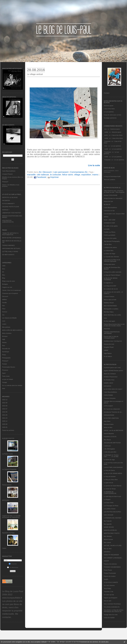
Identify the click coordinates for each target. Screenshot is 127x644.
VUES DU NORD (109, 618)
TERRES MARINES (8, 245)
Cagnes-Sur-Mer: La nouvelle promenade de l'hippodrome (11, 517)
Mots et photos (7, 333)
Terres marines (7, 485)
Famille (4, 303)
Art (3, 272)
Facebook (40, 177)
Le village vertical (35, 74)
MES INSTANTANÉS (110, 306)
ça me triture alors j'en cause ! (113, 389)
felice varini (68, 175)
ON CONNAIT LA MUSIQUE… (113, 558)
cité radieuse (43, 175)
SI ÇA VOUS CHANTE (111, 582)
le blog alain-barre (109, 264)
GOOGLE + (6, 210)
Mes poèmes (6, 327)
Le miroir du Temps (110, 489)
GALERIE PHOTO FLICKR (11, 207)
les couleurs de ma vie (111, 289)
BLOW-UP (107, 204)
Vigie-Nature (108, 353)
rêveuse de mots (109, 344)
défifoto (4, 299)
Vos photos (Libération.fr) (112, 607)
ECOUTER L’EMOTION (111, 418)
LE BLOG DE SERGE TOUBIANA (111, 279)
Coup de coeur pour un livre (112, 115)
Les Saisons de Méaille (9, 318)
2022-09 (5, 403)
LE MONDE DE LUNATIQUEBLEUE (110, 493)
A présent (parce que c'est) (112, 368)
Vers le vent (107, 601)
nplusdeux (107, 552)
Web (4, 388)
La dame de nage (109, 460)
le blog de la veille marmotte (113, 272)
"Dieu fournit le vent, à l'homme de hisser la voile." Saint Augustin (114, 191)
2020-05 (5, 427)
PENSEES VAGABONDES (112, 567)
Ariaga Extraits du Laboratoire (113, 198)
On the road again (109, 321)
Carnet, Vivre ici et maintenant (12, 290)
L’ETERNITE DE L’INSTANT (113, 518)
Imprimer (53, 177)
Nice (4, 346)
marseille (31, 175)
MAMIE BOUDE (109, 527)
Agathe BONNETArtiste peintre (113, 371)
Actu (4, 269)
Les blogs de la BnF (110, 286)
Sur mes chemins (109, 585)
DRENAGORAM (109, 415)
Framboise (108, 152)
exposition (86, 175)
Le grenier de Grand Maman (113, 486)
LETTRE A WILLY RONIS (10, 252)
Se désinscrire (13, 567)
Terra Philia (107, 589)
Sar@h (106, 579)
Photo (4, 355)
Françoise (107, 141)
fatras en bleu (108, 427)
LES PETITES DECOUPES (112, 512)
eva (105, 129)
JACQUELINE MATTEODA (112, 443)
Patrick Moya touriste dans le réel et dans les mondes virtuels (114, 325)
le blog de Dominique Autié (112, 176)
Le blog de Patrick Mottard (112, 275)
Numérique (6, 352)
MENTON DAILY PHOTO (112, 533)
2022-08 (5, 406)
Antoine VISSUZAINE (111, 195)
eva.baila (107, 229)
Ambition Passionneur (111, 377)
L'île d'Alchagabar (109, 449)
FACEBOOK (6, 201)
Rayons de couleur (110, 576)
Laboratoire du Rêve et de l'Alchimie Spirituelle (112, 260)
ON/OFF (106, 561)
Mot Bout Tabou (109, 312)
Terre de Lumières (109, 180)
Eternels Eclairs (109, 424)
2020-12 (5, 421)
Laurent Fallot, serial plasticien (113, 467)
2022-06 (5, 412)
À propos (107, 93)
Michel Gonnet (108, 539)
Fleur (4, 309)
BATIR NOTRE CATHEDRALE (12, 238)
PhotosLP (5, 182)
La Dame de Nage (109, 254)
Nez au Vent (108, 549)
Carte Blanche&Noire (9, 171)
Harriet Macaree (109, 434)
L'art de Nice (108, 244)
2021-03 (5, 418)
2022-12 (5, 400)
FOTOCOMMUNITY (8, 204)
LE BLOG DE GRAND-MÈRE (113, 473)
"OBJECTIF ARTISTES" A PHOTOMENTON (10, 234)
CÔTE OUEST (108, 406)
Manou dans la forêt (110, 300)
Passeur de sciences (110, 564)
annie (106, 135)
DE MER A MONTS (8, 255)
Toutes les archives (8, 430)
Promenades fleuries (9, 367)
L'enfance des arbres (110, 247)
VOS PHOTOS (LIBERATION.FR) (8, 221)
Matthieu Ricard (109, 303)
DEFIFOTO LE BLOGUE (10, 197)
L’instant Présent (7, 174)
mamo (95, 175)
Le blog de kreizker (110, 476)
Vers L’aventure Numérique (112, 604)
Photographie (6, 358)
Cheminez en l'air (109, 211)
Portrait (4, 364)
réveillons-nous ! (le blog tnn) (113, 341)
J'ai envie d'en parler (110, 238)
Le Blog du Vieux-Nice (111, 480)
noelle (106, 132)
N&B (4, 339)
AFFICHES (6, 500)
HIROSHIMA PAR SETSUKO (11, 248)
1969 (4, 266)
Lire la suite (94, 165)
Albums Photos (8, 438)
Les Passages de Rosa (111, 506)
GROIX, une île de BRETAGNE (114, 430)
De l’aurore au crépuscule (112, 409)
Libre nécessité (109, 515)
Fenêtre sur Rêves (110, 232)
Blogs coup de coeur (9, 281)
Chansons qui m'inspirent (10, 293)
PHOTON (107, 329)
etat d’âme (107, 421)
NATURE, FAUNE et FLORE (113, 546)
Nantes (4, 342)
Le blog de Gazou (109, 470)
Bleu (4, 275)
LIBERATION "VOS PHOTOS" (12, 213)
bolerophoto (107, 386)
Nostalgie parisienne (110, 118)
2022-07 (5, 409)
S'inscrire (13, 564)
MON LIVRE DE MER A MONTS (12, 330)
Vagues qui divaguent (110, 598)
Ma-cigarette (108, 524)
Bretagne (5, 284)
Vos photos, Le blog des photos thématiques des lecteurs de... (114, 611)
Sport (4, 373)
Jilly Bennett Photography (112, 241)
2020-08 (5, 424)
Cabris (4, 548)
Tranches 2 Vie (108, 592)
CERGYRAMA (108, 395)
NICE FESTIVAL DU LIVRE (112, 315)
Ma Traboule (108, 521)
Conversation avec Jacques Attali (114, 214)
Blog (4, 278)
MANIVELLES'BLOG (110, 530)
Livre (4, 321)
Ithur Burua (107, 440)
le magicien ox (108, 283)
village (77, 175)
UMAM (106, 350)
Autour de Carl (108, 201)
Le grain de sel (108, 483)
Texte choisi (6, 376)
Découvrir (5, 296)
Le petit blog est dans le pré (112, 496)
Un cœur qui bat (109, 595)
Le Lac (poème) (109, 112)
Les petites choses (110, 509)
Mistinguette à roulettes (111, 309)
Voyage (5, 382)
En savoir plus (104, 642)
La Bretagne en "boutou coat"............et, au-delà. (111, 456)
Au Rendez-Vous (109, 380)
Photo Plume (108, 570)
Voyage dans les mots (111, 615)
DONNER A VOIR (109, 223)
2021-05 (5, 415)
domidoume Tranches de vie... (113, 412)
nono (105, 318)
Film (4, 306)
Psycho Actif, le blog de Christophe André (111, 337)
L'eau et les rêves (109, 109)
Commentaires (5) (79, 172)
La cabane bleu (109, 251)
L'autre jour (107, 446)
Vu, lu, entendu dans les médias (12, 385)
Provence (5, 370)
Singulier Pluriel (109, 347)
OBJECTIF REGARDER (111, 555)
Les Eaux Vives (109, 503)
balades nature (108, 383)
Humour (5, 312)
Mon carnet (107, 542)
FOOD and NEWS (109, 235)
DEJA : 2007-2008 (109, 220)
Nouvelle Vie (6, 349)
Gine (106, 146)
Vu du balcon (108, 356)
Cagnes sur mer (7, 287)
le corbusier (56, 175)
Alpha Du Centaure (110, 374)
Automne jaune (109, 106)
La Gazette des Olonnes (111, 257)
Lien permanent (61, 172)
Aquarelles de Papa (8, 533)
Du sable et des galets (111, 226)
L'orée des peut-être (110, 452)
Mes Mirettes (108, 536)
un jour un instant (8, 379)
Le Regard (107, 499)
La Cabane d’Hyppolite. (9, 469)
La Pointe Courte (7, 454)
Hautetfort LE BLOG (110, 437)
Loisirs (4, 324)
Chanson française (110, 398)
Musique (5, 336)
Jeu (3, 315)
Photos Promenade (110, 573)
